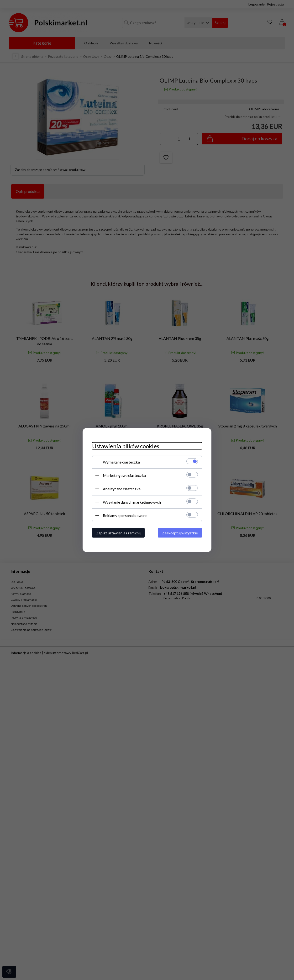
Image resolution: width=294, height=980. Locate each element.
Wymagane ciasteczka (121, 462)
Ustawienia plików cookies (126, 446)
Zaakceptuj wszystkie (180, 533)
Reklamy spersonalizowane (125, 515)
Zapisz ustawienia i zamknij (118, 533)
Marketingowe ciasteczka (124, 475)
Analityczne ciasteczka (122, 489)
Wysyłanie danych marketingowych (132, 502)
